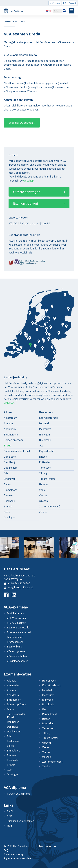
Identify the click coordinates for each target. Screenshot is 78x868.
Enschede (9, 501)
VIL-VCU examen (17, 623)
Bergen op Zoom (13, 440)
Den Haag (9, 462)
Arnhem (8, 423)
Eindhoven (10, 479)
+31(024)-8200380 (17, 583)
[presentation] (7, 548)
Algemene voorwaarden (17, 858)
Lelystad (44, 423)
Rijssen (43, 457)
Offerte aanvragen (27, 192)
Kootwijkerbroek (48, 418)
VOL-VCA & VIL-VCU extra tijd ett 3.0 (29, 223)
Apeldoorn (10, 429)
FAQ (6, 850)
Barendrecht (11, 435)
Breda (23, 21)
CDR (9, 816)
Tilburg (43, 473)
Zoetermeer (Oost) (50, 507)
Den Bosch (10, 457)
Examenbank (14, 647)
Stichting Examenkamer (20, 821)
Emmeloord (10, 490)
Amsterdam (10, 418)
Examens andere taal (19, 632)
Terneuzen (45, 468)
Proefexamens (15, 642)
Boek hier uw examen (21, 123)
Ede (6, 473)
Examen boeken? (26, 203)
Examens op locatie (18, 628)
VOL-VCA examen (17, 618)
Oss (41, 446)
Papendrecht (46, 451)
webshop (28, 181)
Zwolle (43, 512)
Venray (43, 495)
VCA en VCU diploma (19, 794)
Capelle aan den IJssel (17, 451)
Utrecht (43, 484)
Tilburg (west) (47, 479)
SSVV (10, 811)
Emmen (8, 495)
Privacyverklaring (14, 854)
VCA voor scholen (17, 656)
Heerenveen (46, 412)
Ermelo (8, 507)
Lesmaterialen (15, 637)
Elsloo (7, 484)
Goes (7, 512)
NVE (9, 826)
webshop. (9, 403)
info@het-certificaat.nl (18, 587)
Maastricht (45, 429)
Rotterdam (45, 462)
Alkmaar (9, 412)
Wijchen (43, 501)
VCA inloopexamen (18, 661)
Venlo (42, 490)
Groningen (10, 517)
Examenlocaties (10, 21)
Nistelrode (45, 440)
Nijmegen (44, 435)
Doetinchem (11, 468)
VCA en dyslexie (16, 651)
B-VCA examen (15, 613)
